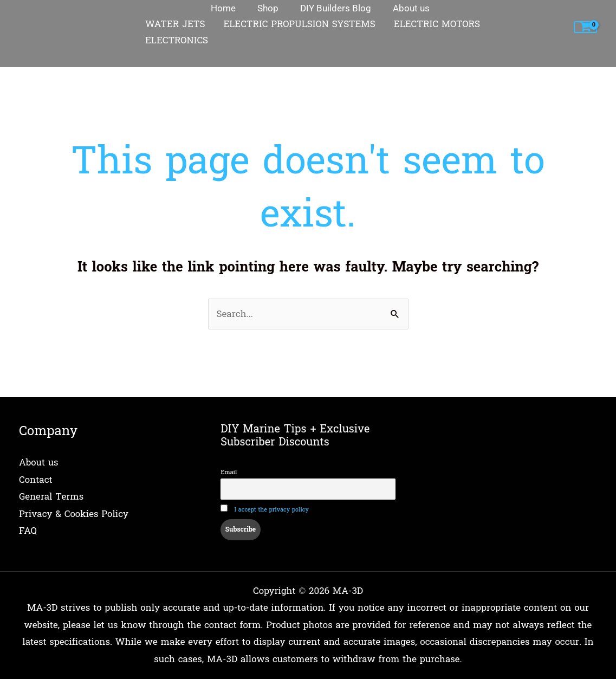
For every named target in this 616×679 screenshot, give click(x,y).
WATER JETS (175, 24)
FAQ (28, 531)
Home (32, 60)
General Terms (51, 497)
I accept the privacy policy (272, 510)
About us (39, 463)
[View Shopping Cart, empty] (585, 27)
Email (229, 472)
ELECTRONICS (177, 41)
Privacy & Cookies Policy (74, 514)
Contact (36, 480)
